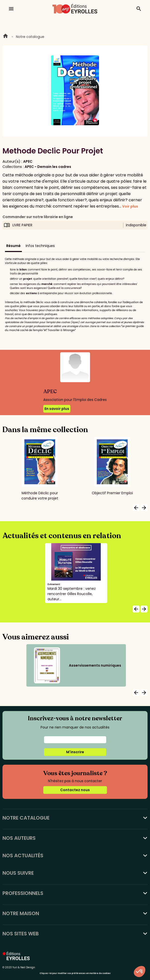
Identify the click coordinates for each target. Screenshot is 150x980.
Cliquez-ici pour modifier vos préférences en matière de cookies (75, 973)
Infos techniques (40, 246)
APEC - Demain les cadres (48, 167)
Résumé (13, 246)
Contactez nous (75, 790)
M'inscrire (75, 752)
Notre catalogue (30, 37)
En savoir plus (57, 409)
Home (5, 37)
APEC (28, 161)
